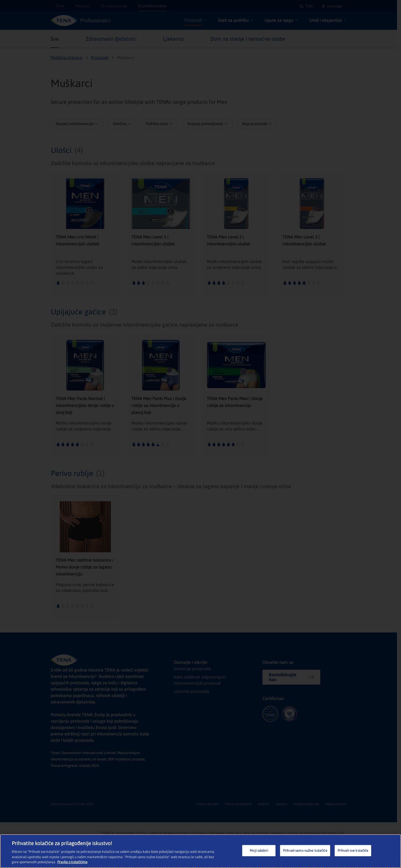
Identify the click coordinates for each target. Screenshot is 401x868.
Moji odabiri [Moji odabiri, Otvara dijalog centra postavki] (259, 851)
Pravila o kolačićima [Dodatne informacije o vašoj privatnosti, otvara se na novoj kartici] (72, 863)
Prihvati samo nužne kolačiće (305, 851)
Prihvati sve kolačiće (353, 851)
